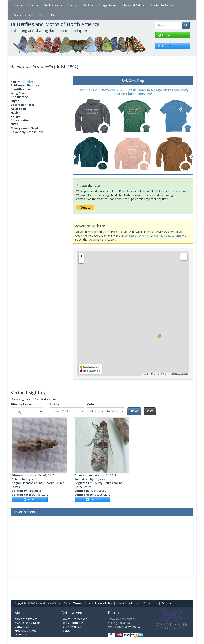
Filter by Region (22, 404)
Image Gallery (108, 5)
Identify (73, 5)
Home (18, 5)
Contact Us (150, 603)
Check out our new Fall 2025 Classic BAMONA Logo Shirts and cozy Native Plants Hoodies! (133, 92)
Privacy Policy (103, 603)
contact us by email (137, 236)
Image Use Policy (128, 603)
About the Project (26, 619)
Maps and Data (133, 5)
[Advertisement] (102, 546)
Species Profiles (161, 5)
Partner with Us (71, 627)
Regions (88, 5)
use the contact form (167, 236)
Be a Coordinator (72, 623)
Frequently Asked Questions (26, 632)
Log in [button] (164, 35)
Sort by (54, 404)
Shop (42, 15)
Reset (150, 411)
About (33, 5)
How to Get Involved (74, 619)
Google (166, 374)
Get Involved (53, 5)
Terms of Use (82, 603)
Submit (134, 411)
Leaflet (146, 374)
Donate (56, 15)
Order (91, 404)
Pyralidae (27, 81)
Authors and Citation (28, 623)
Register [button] (165, 46)
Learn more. (132, 627)
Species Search (24, 15)
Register (66, 631)
